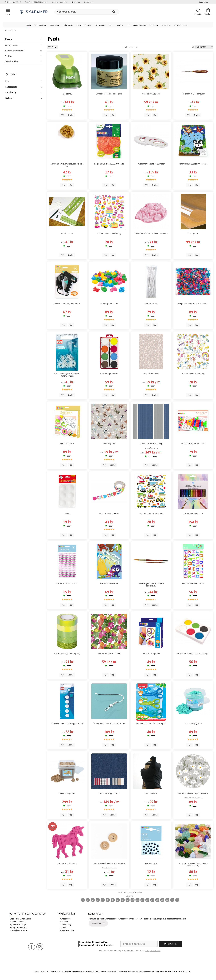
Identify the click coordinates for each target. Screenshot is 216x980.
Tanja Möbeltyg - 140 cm (109, 793)
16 (162, 900)
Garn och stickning (84, 25)
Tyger (111, 25)
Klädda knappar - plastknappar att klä (67, 723)
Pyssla (28, 25)
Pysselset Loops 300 (151, 653)
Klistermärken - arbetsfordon (151, 514)
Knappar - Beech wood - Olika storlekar (109, 863)
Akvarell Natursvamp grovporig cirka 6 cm (67, 165)
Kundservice (65, 919)
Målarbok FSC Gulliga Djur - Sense (193, 164)
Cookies (63, 927)
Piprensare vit (151, 304)
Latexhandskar (151, 793)
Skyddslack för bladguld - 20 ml (109, 94)
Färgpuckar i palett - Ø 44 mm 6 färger (193, 653)
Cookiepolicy (65, 925)
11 (137, 900)
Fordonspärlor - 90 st (109, 304)
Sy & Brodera (100, 25)
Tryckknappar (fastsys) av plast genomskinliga (67, 375)
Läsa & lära (166, 25)
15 (157, 900)
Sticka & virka (68, 25)
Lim (128, 25)
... (172, 900)
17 (167, 900)
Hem (7, 30)
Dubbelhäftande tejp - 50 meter (151, 164)
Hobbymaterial (40, 25)
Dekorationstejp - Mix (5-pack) (67, 653)
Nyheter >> (76, 2)
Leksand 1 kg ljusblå (193, 723)
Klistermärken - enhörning (193, 374)
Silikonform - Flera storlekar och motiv (151, 234)
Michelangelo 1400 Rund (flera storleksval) (151, 585)
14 (152, 900)
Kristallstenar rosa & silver (67, 583)
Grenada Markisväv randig (151, 444)
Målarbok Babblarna (109, 583)
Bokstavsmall (67, 234)
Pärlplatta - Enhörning (67, 863)
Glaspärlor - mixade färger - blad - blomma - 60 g (193, 864)
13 (147, 900)
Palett (67, 514)
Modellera (154, 25)
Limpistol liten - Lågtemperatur (67, 304)
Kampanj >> (89, 2)
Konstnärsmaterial (181, 25)
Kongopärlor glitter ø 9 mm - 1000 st (193, 304)
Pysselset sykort (67, 444)
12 (142, 900)
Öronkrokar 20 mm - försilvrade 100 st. (109, 723)
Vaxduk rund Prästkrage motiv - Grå (193, 793)
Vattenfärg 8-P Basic (109, 374)
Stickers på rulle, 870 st (109, 514)
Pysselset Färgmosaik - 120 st (193, 444)
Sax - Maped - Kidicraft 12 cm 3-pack (151, 723)
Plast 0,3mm (193, 234)
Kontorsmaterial (140, 25)
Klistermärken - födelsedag (109, 234)
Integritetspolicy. (153, 950)
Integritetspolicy (67, 930)
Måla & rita (54, 25)
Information (204, 2)
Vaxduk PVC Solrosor (151, 94)
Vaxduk (120, 25)
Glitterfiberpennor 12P (193, 514)
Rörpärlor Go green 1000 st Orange (109, 164)
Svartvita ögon (151, 863)
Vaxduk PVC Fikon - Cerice (109, 653)
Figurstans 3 (67, 94)
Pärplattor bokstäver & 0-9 (193, 583)
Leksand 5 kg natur (67, 793)
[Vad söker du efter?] (87, 12)
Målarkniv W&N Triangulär (193, 94)
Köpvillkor (64, 922)
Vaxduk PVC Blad (151, 374)
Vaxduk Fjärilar (109, 444)
